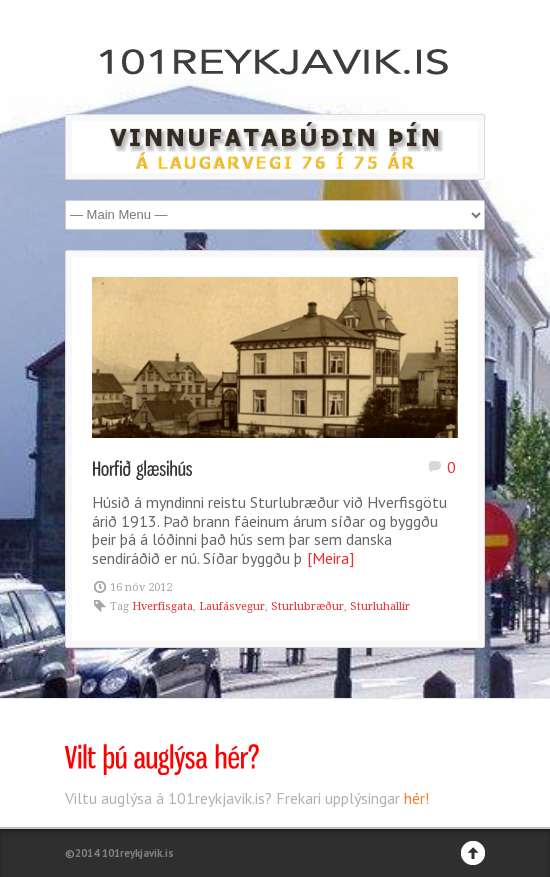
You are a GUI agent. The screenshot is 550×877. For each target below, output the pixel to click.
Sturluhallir (380, 606)
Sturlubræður (307, 606)
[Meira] (330, 558)
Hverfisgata (162, 606)
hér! (416, 798)
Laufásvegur (232, 606)
